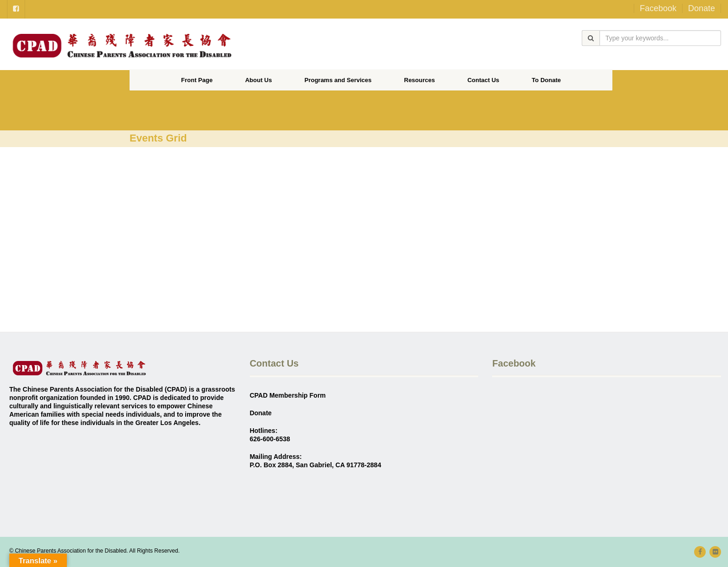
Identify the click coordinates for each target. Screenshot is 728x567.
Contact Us (484, 80)
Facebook (658, 8)
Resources (419, 80)
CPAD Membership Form (288, 395)
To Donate (546, 80)
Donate (702, 8)
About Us (259, 80)
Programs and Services (338, 80)
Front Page (197, 80)
